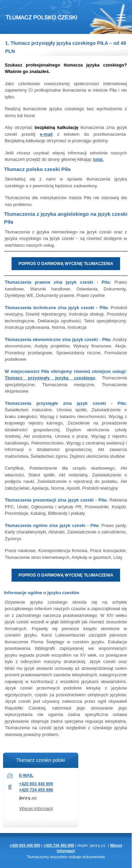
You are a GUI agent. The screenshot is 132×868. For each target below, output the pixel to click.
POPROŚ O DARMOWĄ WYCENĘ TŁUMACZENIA (66, 264)
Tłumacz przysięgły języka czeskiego (50, 378)
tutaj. (98, 159)
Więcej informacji (36, 808)
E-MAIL (26, 775)
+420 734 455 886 (36, 790)
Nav (121, 18)
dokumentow (94, 857)
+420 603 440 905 (36, 784)
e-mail (46, 134)
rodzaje (75, 857)
